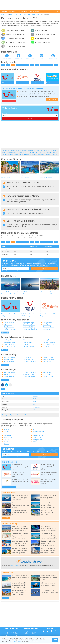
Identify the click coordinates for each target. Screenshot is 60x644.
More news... (6, 598)
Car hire (7, 440)
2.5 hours (35, 396)
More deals (4, 350)
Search (37, 11)
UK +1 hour (36, 399)
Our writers (15, 633)
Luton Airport (28, 358)
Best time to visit (7, 58)
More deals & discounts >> (9, 487)
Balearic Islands (27, 15)
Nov (51, 65)
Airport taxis (8, 436)
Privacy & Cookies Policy (14, 642)
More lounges (5, 381)
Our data (15, 631)
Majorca (34, 15)
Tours (35, 442)
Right (34, 410)
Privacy (7, 634)
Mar (13, 65)
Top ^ (3, 389)
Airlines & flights (10, 345)
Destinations (12, 11)
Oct (47, 65)
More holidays (5, 333)
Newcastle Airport (49, 362)
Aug (37, 65)
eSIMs (6, 442)
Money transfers (39, 436)
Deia (38, 15)
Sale (9, 101)
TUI (25, 340)
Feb (8, 65)
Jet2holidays (27, 343)
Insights (32, 11)
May (22, 65)
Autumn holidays (29, 327)
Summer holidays (29, 325)
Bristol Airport (9, 362)
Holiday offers (9, 340)
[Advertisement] (30, 5)
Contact (7, 633)
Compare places (48, 327)
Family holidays (9, 327)
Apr (18, 65)
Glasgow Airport (48, 360)
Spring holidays (29, 323)
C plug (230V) (36, 408)
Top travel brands (10, 343)
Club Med (46, 347)
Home (3, 15)
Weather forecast (30, 58)
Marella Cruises (29, 347)
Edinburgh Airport (30, 362)
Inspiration (25, 11)
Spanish (35, 402)
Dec (56, 65)
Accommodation (39, 432)
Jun (27, 65)
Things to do (37, 440)
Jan (3, 65)
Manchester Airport (11, 358)
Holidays (7, 430)
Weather (4, 11)
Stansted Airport (10, 360)
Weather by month (19, 58)
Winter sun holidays (30, 329)
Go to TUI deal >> (52, 100)
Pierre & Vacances (49, 343)
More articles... (6, 518)
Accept (55, 640)
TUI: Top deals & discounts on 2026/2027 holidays (22, 89)
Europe (7, 15)
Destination (5, 114)
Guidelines (15, 634)
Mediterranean (13, 15)
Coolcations (47, 325)
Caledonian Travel (49, 345)
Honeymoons (47, 323)
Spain (20, 15)
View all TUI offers (54, 103)
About (6, 631)
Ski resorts (46, 329)
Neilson (26, 345)
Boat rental (8, 438)
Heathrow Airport (29, 377)
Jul (32, 65)
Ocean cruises (38, 438)
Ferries (6, 444)
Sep (42, 65)
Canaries (34, 631)
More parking (5, 365)
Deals (19, 11)
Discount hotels (9, 347)
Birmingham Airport (30, 360)
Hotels (35, 430)
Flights (6, 432)
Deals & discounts (53, 58)
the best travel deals (15, 566)
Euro (34, 405)
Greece (34, 633)
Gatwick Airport (48, 358)
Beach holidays (9, 323)
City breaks (8, 325)
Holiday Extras (48, 340)
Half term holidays (10, 329)
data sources (53, 155)
